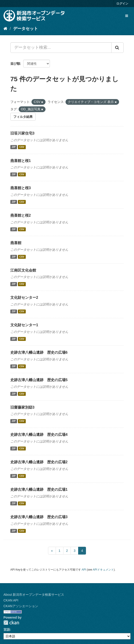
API (84, 570)
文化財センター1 (24, 325)
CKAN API (11, 600)
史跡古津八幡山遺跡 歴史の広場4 (39, 435)
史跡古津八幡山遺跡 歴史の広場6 (39, 352)
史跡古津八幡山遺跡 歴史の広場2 (39, 462)
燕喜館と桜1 (21, 161)
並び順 (15, 64)
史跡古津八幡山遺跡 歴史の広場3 (39, 517)
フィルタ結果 (23, 117)
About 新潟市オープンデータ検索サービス (34, 595)
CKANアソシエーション (21, 606)
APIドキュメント (103, 570)
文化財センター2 (24, 298)
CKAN (11, 623)
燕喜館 (16, 243)
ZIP (14, 147)
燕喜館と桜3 (21, 188)
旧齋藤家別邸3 (22, 407)
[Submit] (117, 48)
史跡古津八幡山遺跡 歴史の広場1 (39, 489)
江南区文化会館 (23, 270)
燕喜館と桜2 (21, 215)
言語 (7, 630)
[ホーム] (5, 29)
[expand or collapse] (127, 16)
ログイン (122, 4)
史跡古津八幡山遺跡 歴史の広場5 (39, 380)
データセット (26, 29)
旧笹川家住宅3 (22, 133)
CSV (22, 147)
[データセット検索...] (61, 48)
